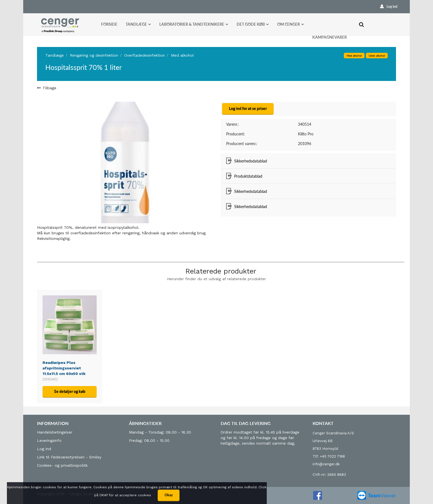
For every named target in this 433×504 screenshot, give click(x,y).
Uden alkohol (377, 56)
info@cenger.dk (326, 464)
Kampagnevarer (330, 37)
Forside (109, 24)
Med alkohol (182, 55)
